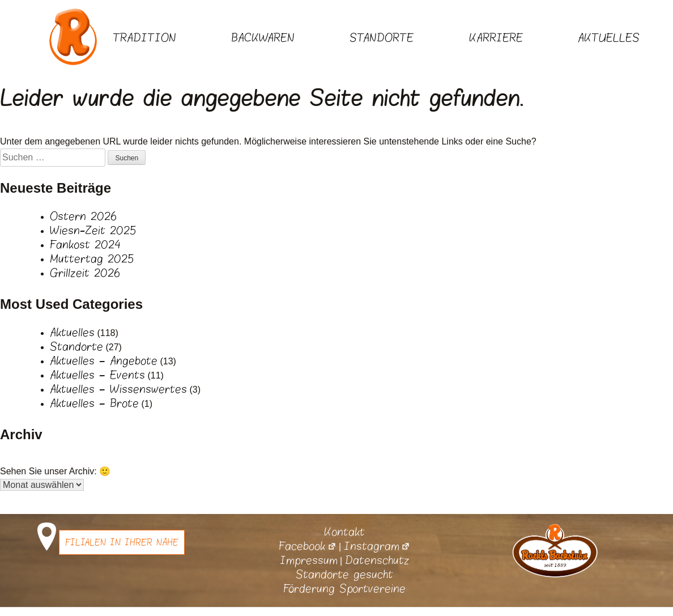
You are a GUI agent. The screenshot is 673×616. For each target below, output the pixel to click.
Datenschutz (377, 560)
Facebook (307, 546)
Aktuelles (609, 38)
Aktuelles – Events (97, 375)
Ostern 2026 (83, 216)
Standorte (382, 38)
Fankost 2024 (85, 245)
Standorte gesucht (344, 575)
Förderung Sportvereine (344, 589)
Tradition (144, 38)
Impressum (309, 560)
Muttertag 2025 (92, 259)
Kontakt (344, 532)
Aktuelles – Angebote (104, 361)
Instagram (377, 546)
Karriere (496, 38)
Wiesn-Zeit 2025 (93, 231)
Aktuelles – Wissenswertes (118, 389)
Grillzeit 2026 (85, 273)
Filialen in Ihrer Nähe (122, 542)
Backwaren (263, 38)
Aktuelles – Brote (94, 403)
